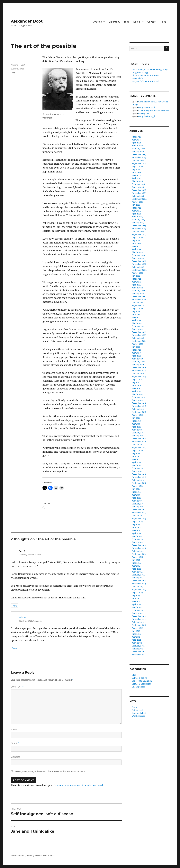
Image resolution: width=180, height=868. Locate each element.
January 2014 (138, 578)
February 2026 (138, 149)
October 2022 (138, 267)
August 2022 (138, 273)
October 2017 (138, 445)
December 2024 (139, 190)
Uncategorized (138, 687)
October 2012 (138, 622)
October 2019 (138, 374)
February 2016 (138, 504)
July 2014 (136, 560)
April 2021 (136, 320)
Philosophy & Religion (142, 681)
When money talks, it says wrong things (150, 70)
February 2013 (138, 610)
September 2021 (139, 306)
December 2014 (139, 545)
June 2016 (136, 492)
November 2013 (139, 584)
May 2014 (136, 566)
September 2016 (139, 483)
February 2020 (138, 362)
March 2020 (137, 359)
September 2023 (139, 235)
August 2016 (137, 486)
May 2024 (136, 211)
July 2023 (136, 240)
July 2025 (136, 169)
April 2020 (137, 356)
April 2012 (136, 640)
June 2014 (136, 563)
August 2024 (138, 202)
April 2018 (136, 427)
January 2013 (138, 613)
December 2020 (139, 332)
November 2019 (139, 371)
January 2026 (138, 152)
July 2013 (136, 596)
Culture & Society (139, 678)
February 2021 (138, 326)
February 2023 (138, 255)
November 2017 (139, 442)
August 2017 (137, 451)
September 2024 (139, 199)
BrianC (23, 617)
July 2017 (136, 454)
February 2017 (138, 468)
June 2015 (136, 527)
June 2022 (136, 279)
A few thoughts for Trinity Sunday (153, 111)
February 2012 (138, 646)
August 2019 (137, 380)
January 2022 (138, 294)
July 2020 (136, 347)
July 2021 (136, 311)
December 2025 (139, 155)
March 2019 (137, 394)
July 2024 (136, 205)
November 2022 (139, 264)
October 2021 (138, 303)
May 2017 (136, 459)
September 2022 (139, 270)
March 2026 (137, 146)
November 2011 (139, 655)
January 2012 (138, 649)
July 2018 (136, 418)
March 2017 (137, 465)
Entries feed (137, 710)
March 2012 (137, 643)
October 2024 (138, 196)
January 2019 (138, 400)
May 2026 (136, 140)
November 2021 (139, 300)
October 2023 (138, 232)
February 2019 (138, 397)
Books (137, 22)
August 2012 (137, 628)
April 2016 (136, 498)
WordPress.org (139, 716)
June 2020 (136, 350)
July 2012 (136, 631)
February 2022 (138, 291)
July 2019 (136, 382)
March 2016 (137, 501)
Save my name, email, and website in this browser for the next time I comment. (50, 772)
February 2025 (138, 184)
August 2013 (137, 593)
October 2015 (138, 516)
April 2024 (137, 214)
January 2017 (138, 471)
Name (15, 729)
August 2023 (137, 238)
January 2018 (138, 436)
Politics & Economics (141, 684)
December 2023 (139, 226)
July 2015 (136, 525)
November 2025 (139, 158)
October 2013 (138, 587)
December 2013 (139, 581)
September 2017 (139, 448)
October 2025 (138, 161)
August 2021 (137, 309)
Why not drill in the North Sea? (146, 82)
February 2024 (138, 220)
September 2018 (139, 412)
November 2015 (139, 513)
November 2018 (139, 406)
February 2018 (138, 433)
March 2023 (137, 252)
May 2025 (136, 175)
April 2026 (137, 143)
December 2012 (139, 616)
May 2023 (136, 246)
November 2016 (139, 477)
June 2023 (136, 243)
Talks (163, 22)
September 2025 (139, 164)
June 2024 (136, 208)
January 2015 (138, 542)
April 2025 (137, 178)
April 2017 (136, 462)
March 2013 (137, 607)
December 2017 (139, 439)
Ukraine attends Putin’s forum (146, 76)
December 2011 (139, 652)
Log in (135, 707)
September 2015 (139, 519)
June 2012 (136, 634)
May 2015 (136, 530)
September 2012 (139, 625)
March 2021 (137, 323)
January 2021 (138, 329)
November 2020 (139, 335)
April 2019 (136, 391)
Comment (17, 687)
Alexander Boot (27, 21)
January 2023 (138, 258)
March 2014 (137, 572)
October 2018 (138, 409)
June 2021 (136, 314)
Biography (114, 22)
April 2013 (136, 604)
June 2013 (136, 599)
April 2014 (136, 569)
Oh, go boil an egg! (140, 73)
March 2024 (137, 217)
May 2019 (136, 388)
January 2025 (138, 187)
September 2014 (139, 554)
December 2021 (139, 297)
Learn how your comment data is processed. (79, 785)
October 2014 (138, 551)
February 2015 (138, 539)
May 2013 (136, 601)
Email (15, 743)
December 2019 (139, 368)
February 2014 (138, 575)
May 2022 (136, 282)
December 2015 (139, 510)
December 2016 (139, 474)
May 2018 (136, 424)
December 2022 (139, 261)
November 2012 (139, 619)
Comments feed (139, 713)
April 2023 (136, 249)
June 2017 (136, 456)
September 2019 (139, 377)
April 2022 (137, 285)
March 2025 (137, 181)
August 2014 (137, 557)
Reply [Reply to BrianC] (15, 648)
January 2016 (138, 507)
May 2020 (136, 353)
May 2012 (136, 637)
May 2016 (136, 495)
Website (16, 757)
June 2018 (136, 421)
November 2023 (139, 229)
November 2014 (139, 548)
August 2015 (137, 522)
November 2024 (139, 193)
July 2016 (136, 489)
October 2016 (138, 480)
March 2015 (137, 536)
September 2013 (139, 590)
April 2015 (136, 533)
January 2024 (138, 223)
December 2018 (139, 403)
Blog (127, 22)
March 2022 (137, 288)
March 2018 (137, 430)
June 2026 (136, 137)
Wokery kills (137, 79)
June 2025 (136, 172)
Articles (98, 22)
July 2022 (136, 276)
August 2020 (138, 344)
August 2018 (137, 415)
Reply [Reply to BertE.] (15, 605)
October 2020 (138, 338)
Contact (152, 22)
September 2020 (139, 341)
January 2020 (138, 365)
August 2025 (138, 166)
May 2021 (136, 317)
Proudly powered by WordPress (41, 856)
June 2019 (136, 385)
